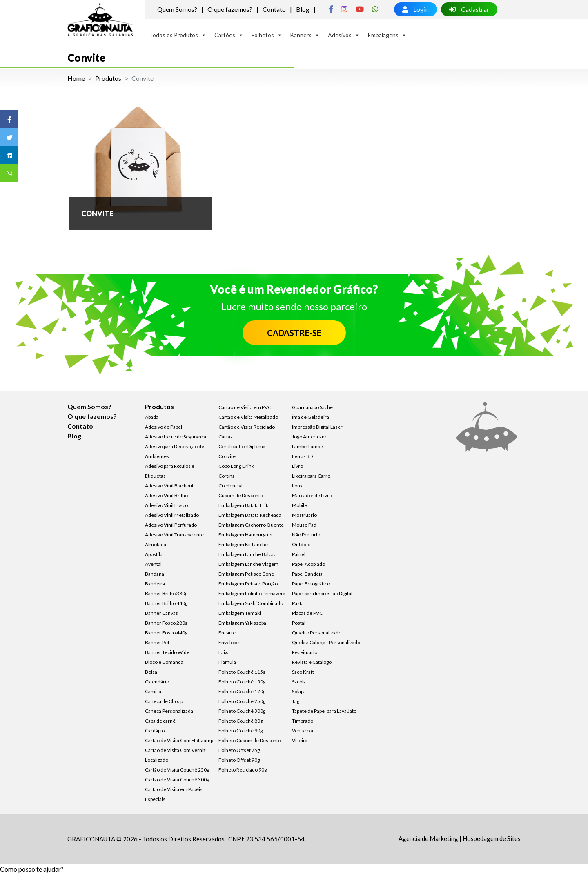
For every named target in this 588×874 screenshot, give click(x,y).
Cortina (227, 476)
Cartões (229, 35)
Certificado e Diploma (242, 446)
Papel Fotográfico (311, 584)
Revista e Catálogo (312, 662)
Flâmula (227, 662)
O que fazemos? (230, 9)
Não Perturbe (307, 535)
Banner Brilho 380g (166, 593)
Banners (305, 35)
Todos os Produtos (178, 35)
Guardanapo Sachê (312, 407)
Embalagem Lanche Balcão (247, 554)
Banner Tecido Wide (167, 652)
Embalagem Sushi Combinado (251, 603)
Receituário (305, 652)
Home (76, 78)
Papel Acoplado (308, 564)
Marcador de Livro (312, 495)
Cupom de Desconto (241, 495)
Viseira (300, 740)
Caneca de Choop (164, 701)
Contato (274, 9)
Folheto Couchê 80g (241, 721)
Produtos (108, 78)
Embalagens (387, 35)
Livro (297, 466)
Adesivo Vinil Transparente (174, 535)
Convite (227, 456)
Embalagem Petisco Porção (248, 584)
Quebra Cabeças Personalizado (326, 642)
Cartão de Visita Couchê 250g (177, 770)
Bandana (155, 574)
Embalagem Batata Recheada (250, 515)
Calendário (157, 682)
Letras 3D (302, 456)
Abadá (152, 417)
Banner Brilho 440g (166, 603)
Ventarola (303, 731)
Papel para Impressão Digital (322, 593)
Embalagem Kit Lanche (243, 544)
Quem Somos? (177, 9)
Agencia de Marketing (428, 838)
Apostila (154, 554)
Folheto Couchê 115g (242, 672)
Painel (299, 554)
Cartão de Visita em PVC (245, 407)
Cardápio (155, 731)
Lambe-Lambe (307, 446)
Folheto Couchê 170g (242, 691)
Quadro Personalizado (317, 633)
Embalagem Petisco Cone (246, 574)
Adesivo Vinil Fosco (166, 505)
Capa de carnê (160, 721)
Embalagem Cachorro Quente (251, 525)
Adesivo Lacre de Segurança (176, 437)
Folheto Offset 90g (239, 760)
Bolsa (151, 672)
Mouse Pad (304, 525)
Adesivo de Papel (164, 427)
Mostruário (304, 515)
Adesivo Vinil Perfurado (171, 525)
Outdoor (302, 544)
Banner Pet (157, 642)
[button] (32, 869)
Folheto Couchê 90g (241, 731)
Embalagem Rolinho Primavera (252, 593)
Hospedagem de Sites (492, 838)
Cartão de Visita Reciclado (247, 427)
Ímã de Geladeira (311, 417)
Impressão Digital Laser (317, 427)
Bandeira (155, 584)
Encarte (227, 633)
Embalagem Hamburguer (246, 535)
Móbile (300, 505)
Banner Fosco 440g (166, 633)
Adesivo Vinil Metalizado (172, 515)
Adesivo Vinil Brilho (166, 495)
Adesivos (344, 35)
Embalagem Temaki (240, 613)
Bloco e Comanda (164, 662)
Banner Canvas (161, 613)
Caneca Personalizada (169, 711)
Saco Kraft (303, 672)
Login (415, 9)
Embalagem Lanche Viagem (248, 564)
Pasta (298, 603)
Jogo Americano (310, 437)
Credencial (231, 486)
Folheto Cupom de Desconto (250, 740)
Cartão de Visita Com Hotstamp (179, 740)
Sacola (299, 682)
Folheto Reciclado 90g (243, 770)
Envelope (229, 642)
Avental (153, 564)
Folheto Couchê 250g (242, 701)
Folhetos (267, 35)
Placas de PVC (307, 613)
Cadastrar (469, 9)
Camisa (153, 691)
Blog (303, 9)
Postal (299, 623)
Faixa (224, 652)
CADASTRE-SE (294, 333)
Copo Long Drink (236, 466)
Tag (296, 701)
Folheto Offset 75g (239, 750)
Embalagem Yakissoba (242, 623)
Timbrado (303, 721)
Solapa (299, 691)
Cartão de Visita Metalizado (248, 417)
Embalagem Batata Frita (244, 505)
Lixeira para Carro (311, 476)
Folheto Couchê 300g (242, 711)
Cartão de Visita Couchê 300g (177, 779)
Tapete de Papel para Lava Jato (324, 711)
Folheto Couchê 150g (242, 682)
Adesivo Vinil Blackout (169, 486)
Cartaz (226, 437)
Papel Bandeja (307, 574)
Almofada (156, 544)
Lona (297, 486)
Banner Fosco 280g (166, 623)
